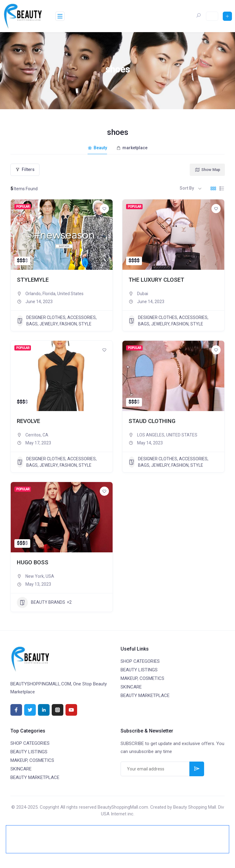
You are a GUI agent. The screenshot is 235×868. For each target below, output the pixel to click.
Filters (25, 169)
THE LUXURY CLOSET (156, 280)
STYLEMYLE (33, 280)
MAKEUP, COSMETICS (142, 678)
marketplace (132, 148)
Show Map (207, 170)
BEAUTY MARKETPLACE (145, 696)
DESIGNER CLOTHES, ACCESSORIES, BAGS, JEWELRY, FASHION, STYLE (57, 321)
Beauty (97, 148)
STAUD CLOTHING (152, 421)
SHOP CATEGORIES (140, 661)
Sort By (187, 188)
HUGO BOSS (33, 562)
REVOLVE (28, 421)
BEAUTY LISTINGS (139, 670)
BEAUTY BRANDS (41, 603)
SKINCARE (131, 687)
